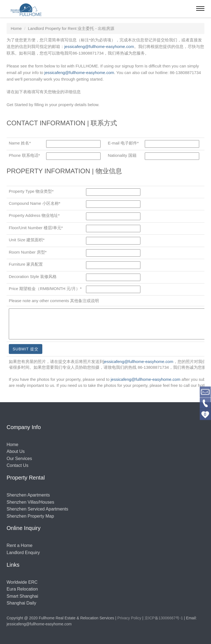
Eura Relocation (22, 589)
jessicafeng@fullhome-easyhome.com (99, 46)
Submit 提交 (26, 349)
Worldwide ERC (22, 582)
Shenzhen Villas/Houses (30, 502)
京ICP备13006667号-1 (164, 618)
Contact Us (17, 465)
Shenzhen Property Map (30, 516)
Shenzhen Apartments (28, 495)
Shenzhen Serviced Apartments (37, 509)
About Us (16, 451)
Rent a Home (20, 545)
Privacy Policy (129, 618)
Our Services (19, 459)
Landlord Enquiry (23, 553)
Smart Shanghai (22, 596)
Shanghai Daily (21, 603)
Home (13, 445)
